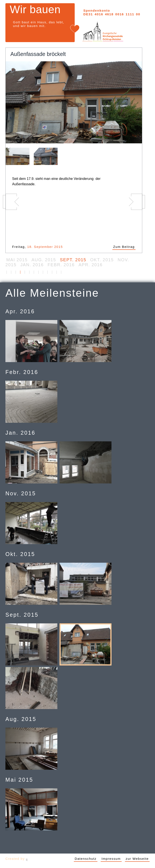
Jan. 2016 (32, 265)
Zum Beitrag (124, 247)
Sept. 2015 (73, 260)
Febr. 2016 (61, 265)
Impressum (111, 859)
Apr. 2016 (91, 265)
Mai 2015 (17, 260)
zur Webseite (137, 859)
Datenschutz (86, 859)
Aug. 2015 (44, 260)
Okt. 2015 (102, 260)
